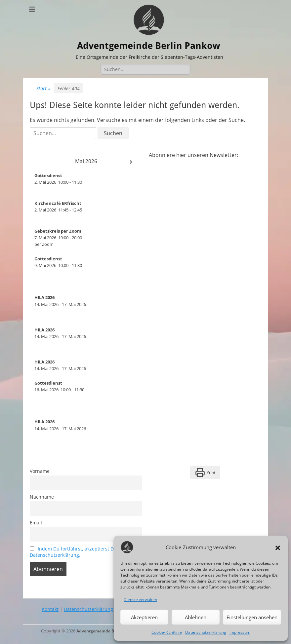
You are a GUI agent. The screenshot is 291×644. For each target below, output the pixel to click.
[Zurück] (41, 162)
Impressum (240, 632)
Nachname (42, 497)
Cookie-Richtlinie (167, 632)
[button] (278, 547)
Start (43, 88)
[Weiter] (131, 162)
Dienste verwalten (140, 600)
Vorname (40, 471)
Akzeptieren (144, 617)
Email (36, 523)
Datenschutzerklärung (206, 632)
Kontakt (50, 609)
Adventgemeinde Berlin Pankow (150, 45)
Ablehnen (196, 617)
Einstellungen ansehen (252, 617)
